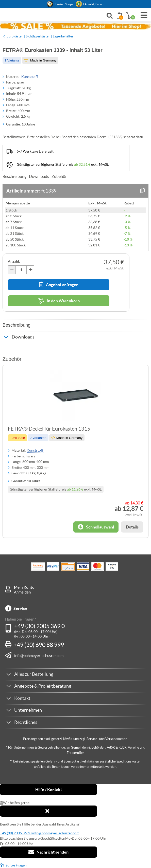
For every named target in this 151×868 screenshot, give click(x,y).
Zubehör (59, 176)
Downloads (39, 176)
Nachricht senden (48, 852)
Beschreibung (14, 176)
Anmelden (22, 592)
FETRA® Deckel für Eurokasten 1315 (49, 429)
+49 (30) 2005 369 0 (39, 626)
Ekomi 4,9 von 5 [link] (94, 4)
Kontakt (22, 698)
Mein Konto (24, 587)
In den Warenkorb (59, 301)
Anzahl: (14, 261)
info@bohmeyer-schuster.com (39, 655)
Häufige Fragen (13, 865)
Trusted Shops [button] (64, 4)
